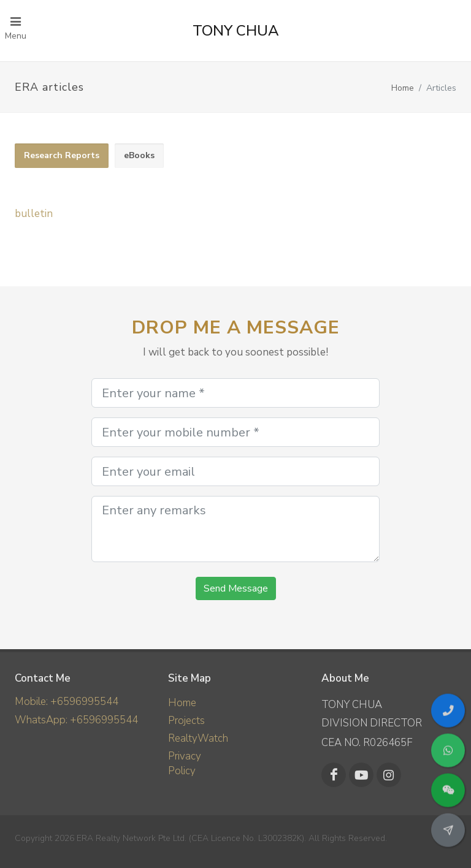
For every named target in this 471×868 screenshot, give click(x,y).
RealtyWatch (198, 738)
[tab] (62, 156)
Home (403, 88)
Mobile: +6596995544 (67, 702)
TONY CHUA (236, 31)
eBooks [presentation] (139, 155)
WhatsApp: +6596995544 (76, 720)
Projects (186, 721)
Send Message (236, 588)
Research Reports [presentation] (62, 155)
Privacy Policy (185, 763)
